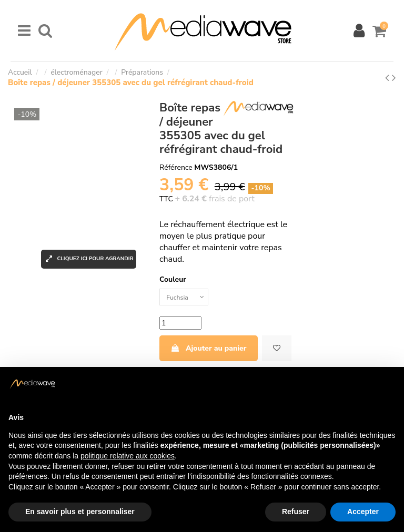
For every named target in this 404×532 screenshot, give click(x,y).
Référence (176, 167)
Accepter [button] (363, 511)
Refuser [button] (296, 511)
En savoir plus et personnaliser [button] (80, 511)
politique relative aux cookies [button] (128, 456)
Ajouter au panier (209, 351)
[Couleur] (187, 298)
